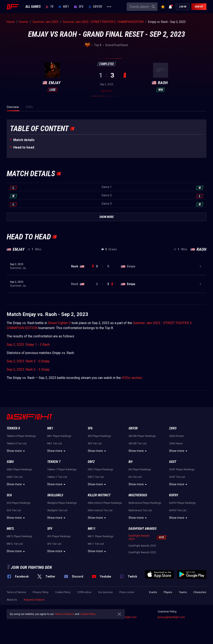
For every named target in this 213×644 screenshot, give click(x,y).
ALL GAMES (33, 7)
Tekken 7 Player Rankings (62, 469)
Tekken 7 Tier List (57, 477)
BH (131, 462)
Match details (24, 140)
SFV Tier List (54, 544)
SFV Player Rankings (59, 536)
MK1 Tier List (55, 444)
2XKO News (176, 444)
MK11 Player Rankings (101, 536)
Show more (16, 451)
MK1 (64, 7)
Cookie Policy (63, 592)
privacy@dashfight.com (171, 617)
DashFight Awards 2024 (139, 537)
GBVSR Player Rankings (142, 436)
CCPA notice (84, 592)
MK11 (92, 529)
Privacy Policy (41, 592)
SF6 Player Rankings (99, 436)
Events (153, 592)
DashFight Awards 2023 (142, 546)
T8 (50, 7)
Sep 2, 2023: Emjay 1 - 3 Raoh (28, 345)
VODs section (132, 378)
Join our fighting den (31, 567)
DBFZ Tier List (96, 477)
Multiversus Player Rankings (145, 503)
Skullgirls (55, 495)
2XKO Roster (176, 436)
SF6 (79, 7)
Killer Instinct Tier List (100, 510)
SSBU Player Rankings (19, 469)
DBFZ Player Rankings (100, 469)
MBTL (10, 529)
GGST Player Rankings (182, 469)
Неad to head (24, 147)
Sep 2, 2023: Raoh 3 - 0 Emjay (28, 361)
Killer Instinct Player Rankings (105, 503)
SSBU (10, 462)
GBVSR (95, 7)
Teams (183, 592)
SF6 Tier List (95, 444)
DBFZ (91, 462)
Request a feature (34, 600)
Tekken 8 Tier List (17, 444)
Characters (200, 592)
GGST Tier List (177, 477)
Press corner (127, 592)
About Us (12, 600)
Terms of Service (16, 592)
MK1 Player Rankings (59, 436)
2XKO (173, 428)
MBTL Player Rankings (19, 536)
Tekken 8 (13, 428)
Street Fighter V (59, 323)
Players (168, 592)
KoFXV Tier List (178, 510)
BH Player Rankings (140, 469)
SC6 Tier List (14, 510)
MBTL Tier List (15, 544)
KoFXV (174, 495)
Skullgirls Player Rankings (62, 503)
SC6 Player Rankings (19, 503)
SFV (50, 529)
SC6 (9, 495)
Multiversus (138, 495)
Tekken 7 (54, 462)
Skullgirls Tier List (57, 510)
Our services (105, 592)
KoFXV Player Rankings (182, 503)
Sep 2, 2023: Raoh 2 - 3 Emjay (28, 369)
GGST (173, 462)
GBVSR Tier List (137, 444)
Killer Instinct (99, 495)
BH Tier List (135, 477)
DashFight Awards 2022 (142, 552)
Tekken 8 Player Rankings (21, 436)
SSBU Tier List (15, 477)
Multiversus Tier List (140, 510)
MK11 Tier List (96, 544)
